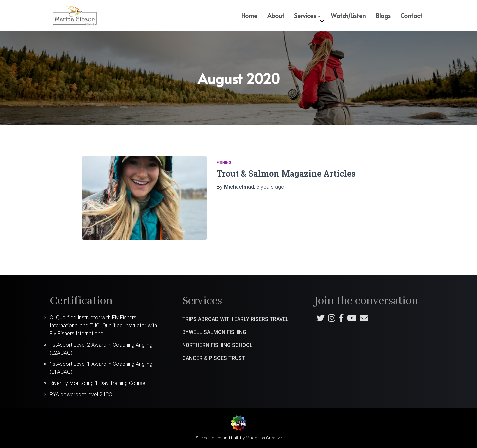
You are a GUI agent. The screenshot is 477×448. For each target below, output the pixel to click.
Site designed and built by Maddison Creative (239, 438)
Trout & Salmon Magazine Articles (286, 173)
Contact (411, 15)
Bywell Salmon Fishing (214, 332)
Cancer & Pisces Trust (214, 358)
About (276, 15)
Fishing (224, 163)
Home (249, 15)
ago (270, 187)
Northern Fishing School (217, 345)
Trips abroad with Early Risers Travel (235, 319)
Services (307, 15)
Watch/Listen (348, 15)
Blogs (383, 15)
